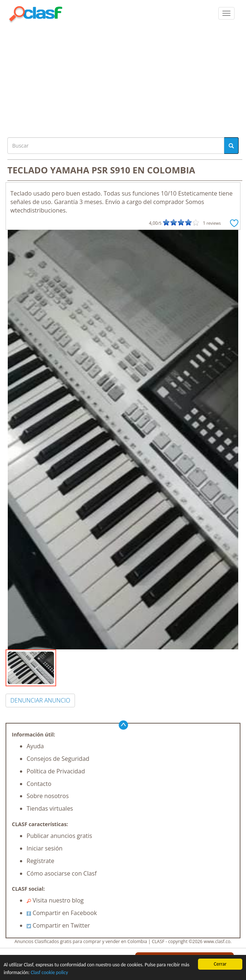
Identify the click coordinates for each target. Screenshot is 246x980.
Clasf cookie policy (49, 972)
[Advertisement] (123, 78)
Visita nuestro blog (55, 900)
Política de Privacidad (56, 771)
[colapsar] (226, 13)
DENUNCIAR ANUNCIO (40, 700)
